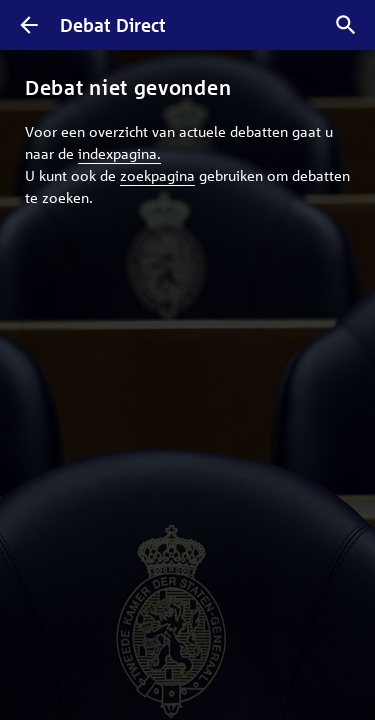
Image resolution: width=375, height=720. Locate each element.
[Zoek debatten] (346, 25)
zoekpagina (157, 175)
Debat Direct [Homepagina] (113, 25)
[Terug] (29, 25)
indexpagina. (119, 153)
